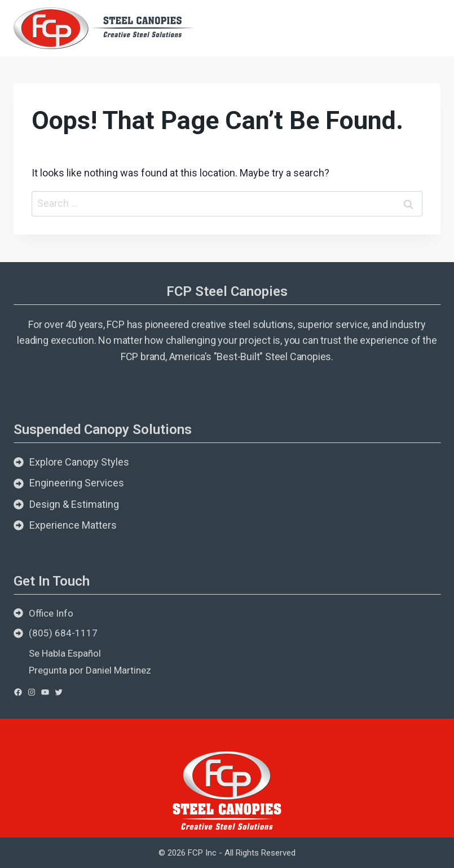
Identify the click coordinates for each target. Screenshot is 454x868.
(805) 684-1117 (63, 633)
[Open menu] (427, 28)
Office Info (51, 613)
